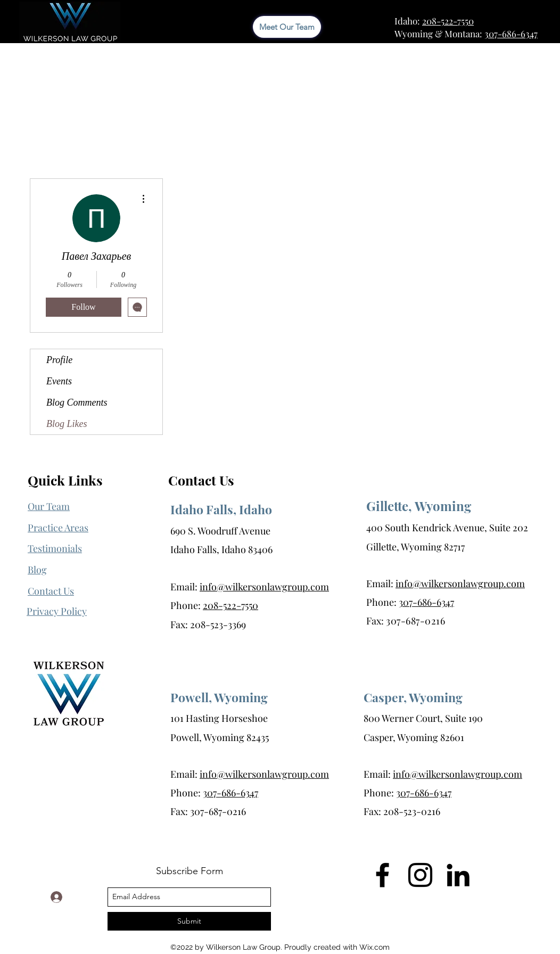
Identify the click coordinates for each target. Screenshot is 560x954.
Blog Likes (67, 424)
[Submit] (189, 921)
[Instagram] (420, 875)
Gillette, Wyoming (419, 506)
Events (59, 381)
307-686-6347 (511, 34)
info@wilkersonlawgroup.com (264, 587)
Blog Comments (77, 402)
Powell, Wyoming (219, 697)
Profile (59, 360)
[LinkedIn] (458, 875)
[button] (57, 611)
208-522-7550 (448, 21)
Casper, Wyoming (413, 697)
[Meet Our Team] (287, 27)
